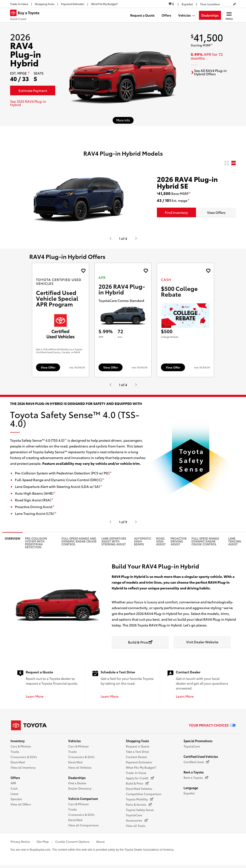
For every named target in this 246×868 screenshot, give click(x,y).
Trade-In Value (136, 775)
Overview (12, 541)
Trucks (15, 754)
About (100, 844)
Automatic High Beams (143, 544)
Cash (14, 791)
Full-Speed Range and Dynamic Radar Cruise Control (79, 544)
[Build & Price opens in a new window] (140, 645)
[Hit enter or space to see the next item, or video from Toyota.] (136, 238)
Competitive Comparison (144, 796)
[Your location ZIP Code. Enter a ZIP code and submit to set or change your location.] (227, 4)
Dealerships (77, 780)
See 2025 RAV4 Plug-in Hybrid (28, 103)
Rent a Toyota (194, 774)
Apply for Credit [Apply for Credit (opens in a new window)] (140, 780)
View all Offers (21, 807)
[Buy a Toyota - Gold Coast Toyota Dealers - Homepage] (27, 16)
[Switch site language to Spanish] (187, 4)
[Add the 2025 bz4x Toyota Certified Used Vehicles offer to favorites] (83, 271)
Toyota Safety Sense (140, 812)
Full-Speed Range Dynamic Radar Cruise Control (205, 544)
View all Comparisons (83, 827)
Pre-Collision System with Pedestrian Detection (36, 545)
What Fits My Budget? (141, 770)
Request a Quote (138, 749)
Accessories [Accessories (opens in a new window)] (137, 823)
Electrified (18, 764)
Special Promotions (198, 743)
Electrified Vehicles (139, 791)
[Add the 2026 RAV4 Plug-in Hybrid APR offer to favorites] (146, 271)
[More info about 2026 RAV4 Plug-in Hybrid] (123, 120)
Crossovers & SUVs (24, 759)
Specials (16, 801)
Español (189, 795)
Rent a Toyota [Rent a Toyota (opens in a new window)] (196, 780)
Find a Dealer (77, 785)
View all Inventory (23, 770)
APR (13, 785)
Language (191, 790)
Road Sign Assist (161, 544)
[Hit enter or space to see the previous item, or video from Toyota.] (110, 238)
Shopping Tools (137, 743)
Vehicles (74, 743)
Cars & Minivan (21, 749)
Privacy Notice (20, 844)
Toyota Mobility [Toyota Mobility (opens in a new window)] (140, 802)
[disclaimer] (29, 73)
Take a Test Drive (137, 754)
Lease (15, 796)
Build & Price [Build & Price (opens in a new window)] (137, 786)
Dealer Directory (80, 791)
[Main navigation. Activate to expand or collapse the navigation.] (229, 15)
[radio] (227, 163)
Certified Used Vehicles (201, 759)
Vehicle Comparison (83, 801)
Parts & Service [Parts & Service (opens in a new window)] (139, 807)
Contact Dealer (137, 759)
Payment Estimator (139, 764)
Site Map (43, 844)
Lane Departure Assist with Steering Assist (114, 544)
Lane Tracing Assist (235, 544)
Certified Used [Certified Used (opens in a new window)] (196, 764)
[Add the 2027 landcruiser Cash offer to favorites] (208, 271)
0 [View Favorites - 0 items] (171, 4)
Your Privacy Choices (212, 727)
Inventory (18, 743)
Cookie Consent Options (72, 844)
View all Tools (136, 828)
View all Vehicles (80, 770)
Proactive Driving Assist (179, 544)
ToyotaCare (134, 817)
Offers (15, 780)
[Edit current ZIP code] (234, 4)
